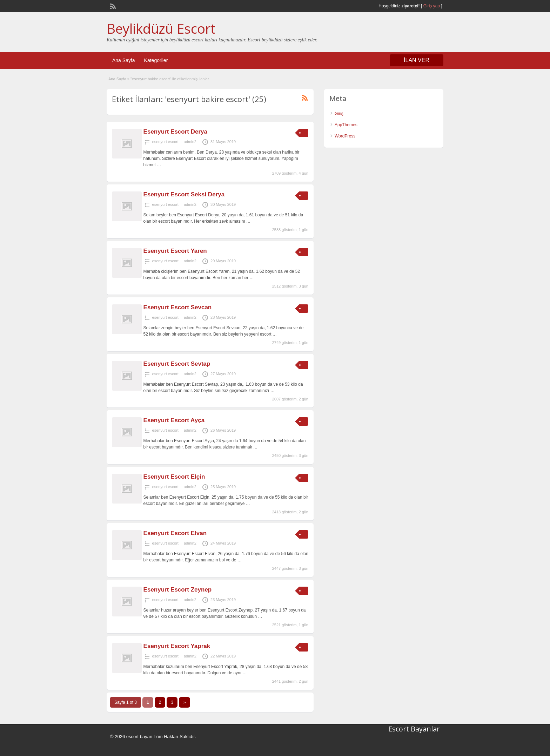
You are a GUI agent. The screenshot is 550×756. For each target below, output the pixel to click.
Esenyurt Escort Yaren (175, 251)
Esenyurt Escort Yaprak (177, 646)
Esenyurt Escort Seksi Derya (184, 194)
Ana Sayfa (124, 60)
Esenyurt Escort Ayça (174, 420)
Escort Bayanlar (414, 729)
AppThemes (346, 125)
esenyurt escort (165, 142)
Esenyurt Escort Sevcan (178, 307)
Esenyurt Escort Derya (175, 132)
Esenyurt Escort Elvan (175, 533)
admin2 (190, 142)
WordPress (345, 136)
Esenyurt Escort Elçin (174, 477)
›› (185, 702)
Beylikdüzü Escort (161, 28)
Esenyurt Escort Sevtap (177, 364)
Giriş (339, 114)
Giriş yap (432, 6)
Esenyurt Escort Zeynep (178, 590)
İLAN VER (417, 60)
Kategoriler (156, 60)
